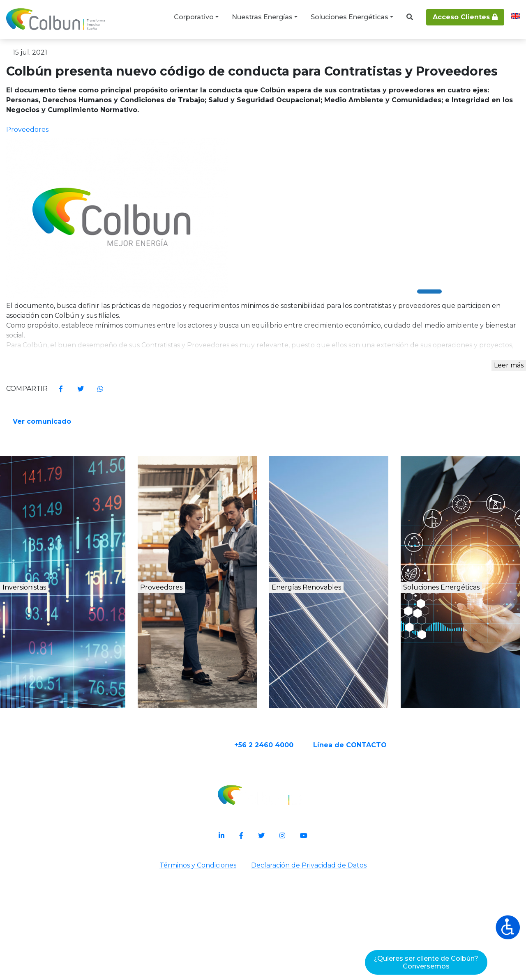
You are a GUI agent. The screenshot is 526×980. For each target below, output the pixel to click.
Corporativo (194, 17)
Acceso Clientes (465, 17)
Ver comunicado (306, 507)
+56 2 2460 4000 (296, 857)
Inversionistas (55, 702)
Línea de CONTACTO (382, 857)
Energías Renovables (337, 711)
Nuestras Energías (262, 17)
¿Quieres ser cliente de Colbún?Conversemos (426, 962)
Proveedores (187, 702)
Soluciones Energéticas (350, 17)
